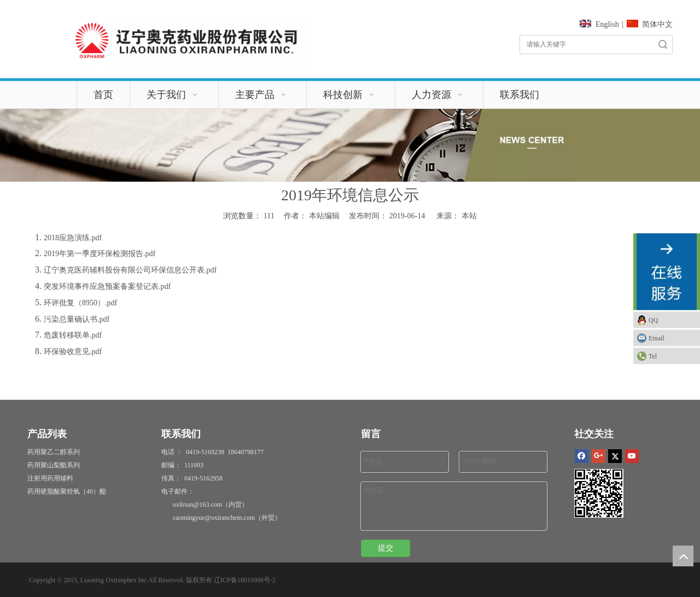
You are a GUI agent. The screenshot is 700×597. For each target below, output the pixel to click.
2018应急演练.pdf (73, 238)
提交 (386, 548)
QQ (653, 320)
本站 (469, 216)
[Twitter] (615, 456)
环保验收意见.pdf (73, 352)
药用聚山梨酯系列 (54, 465)
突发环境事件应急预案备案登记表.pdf (107, 286)
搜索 (663, 45)
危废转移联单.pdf (73, 335)
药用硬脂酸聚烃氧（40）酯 (67, 491)
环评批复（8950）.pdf (80, 303)
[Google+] (599, 456)
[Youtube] (632, 456)
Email (657, 338)
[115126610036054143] (186, 40)
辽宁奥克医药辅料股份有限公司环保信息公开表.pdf (130, 270)
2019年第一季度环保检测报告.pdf (100, 254)
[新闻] (350, 145)
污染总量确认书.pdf (77, 319)
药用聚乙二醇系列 (54, 452)
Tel (653, 356)
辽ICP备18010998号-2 (245, 580)
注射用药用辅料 (50, 478)
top (683, 556)
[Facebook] (582, 456)
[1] (599, 493)
